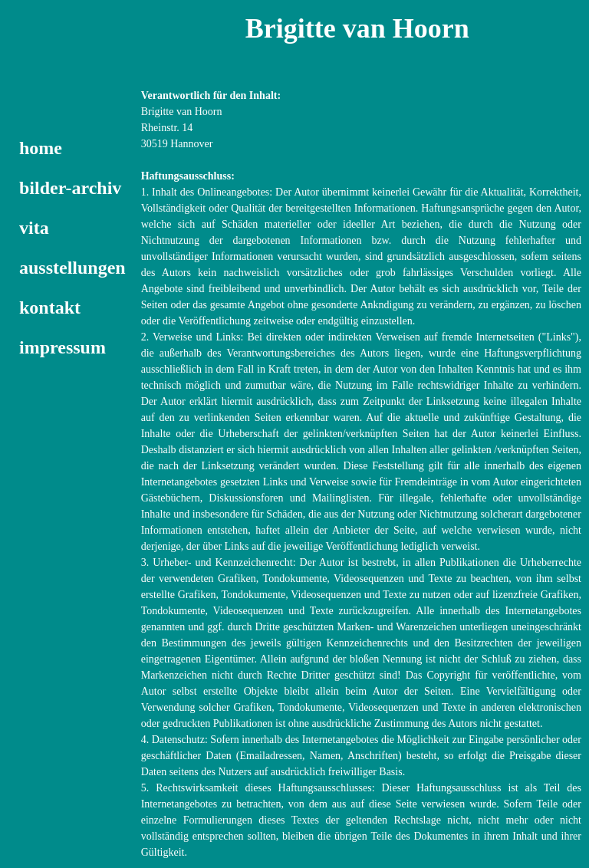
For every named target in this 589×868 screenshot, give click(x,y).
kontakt (50, 307)
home (41, 148)
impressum (63, 347)
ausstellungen (72, 268)
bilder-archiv (70, 188)
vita (34, 228)
